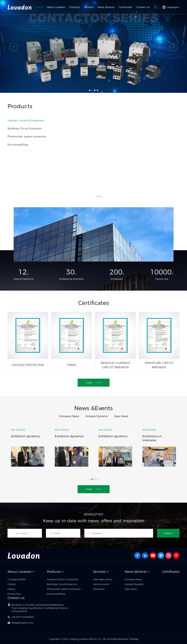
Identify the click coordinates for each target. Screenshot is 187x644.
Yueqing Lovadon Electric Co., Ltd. (20, 7)
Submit (168, 533)
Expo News (121, 416)
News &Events (106, 7)
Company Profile (17, 579)
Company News (69, 416)
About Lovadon (56, 7)
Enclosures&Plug (18, 145)
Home (39, 7)
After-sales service (103, 579)
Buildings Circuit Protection (25, 129)
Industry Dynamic (97, 416)
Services (89, 7)
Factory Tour (14, 594)
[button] (14, 47)
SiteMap (134, 639)
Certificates (125, 7)
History (11, 589)
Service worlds (101, 584)
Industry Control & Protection (26, 121)
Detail (93, 196)
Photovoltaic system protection (27, 137)
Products (75, 7)
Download (99, 589)
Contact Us (143, 7)
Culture (12, 584)
